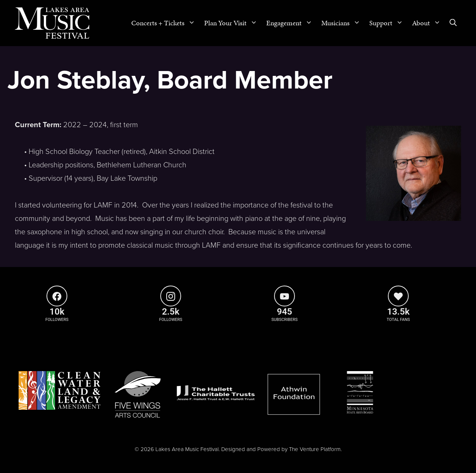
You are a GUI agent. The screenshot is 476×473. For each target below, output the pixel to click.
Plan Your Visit (233, 23)
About (429, 23)
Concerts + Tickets (165, 23)
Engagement (292, 23)
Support (388, 23)
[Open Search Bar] (453, 23)
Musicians (343, 23)
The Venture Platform (315, 449)
